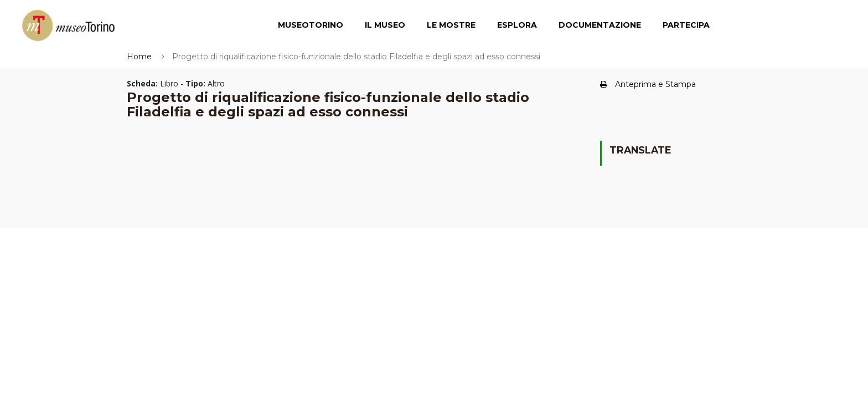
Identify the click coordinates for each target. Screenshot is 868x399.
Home (139, 57)
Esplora (517, 25)
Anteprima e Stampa (648, 84)
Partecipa (686, 25)
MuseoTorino (311, 25)
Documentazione (600, 25)
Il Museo (385, 25)
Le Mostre (451, 25)
